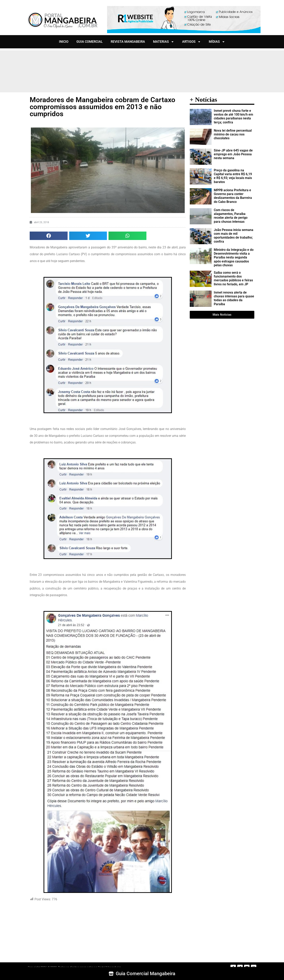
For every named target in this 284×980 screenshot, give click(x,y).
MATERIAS (164, 42)
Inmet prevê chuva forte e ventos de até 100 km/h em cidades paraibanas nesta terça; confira (233, 116)
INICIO (64, 42)
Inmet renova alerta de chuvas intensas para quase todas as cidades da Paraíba (234, 298)
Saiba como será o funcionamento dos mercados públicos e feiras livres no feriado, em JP (233, 278)
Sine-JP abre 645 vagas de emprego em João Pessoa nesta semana (233, 154)
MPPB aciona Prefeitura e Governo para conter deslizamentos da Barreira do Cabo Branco (233, 196)
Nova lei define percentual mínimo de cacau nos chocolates (233, 134)
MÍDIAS (217, 42)
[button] (49, 236)
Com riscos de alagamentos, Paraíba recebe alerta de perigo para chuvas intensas (231, 216)
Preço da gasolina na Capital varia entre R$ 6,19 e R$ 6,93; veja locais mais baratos (233, 176)
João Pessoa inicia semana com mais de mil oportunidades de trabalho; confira (234, 236)
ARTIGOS (191, 42)
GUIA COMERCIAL (90, 42)
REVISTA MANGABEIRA (128, 42)
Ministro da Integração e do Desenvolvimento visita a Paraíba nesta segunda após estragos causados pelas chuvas (234, 257)
